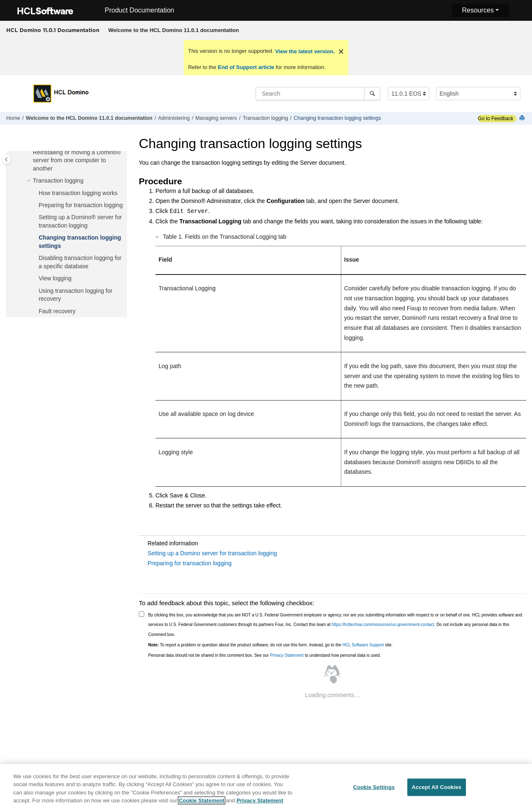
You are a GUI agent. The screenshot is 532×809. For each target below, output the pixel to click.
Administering (174, 118)
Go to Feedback (496, 119)
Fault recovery (57, 311)
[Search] (372, 94)
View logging (55, 278)
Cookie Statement (202, 803)
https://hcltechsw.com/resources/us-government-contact (383, 625)
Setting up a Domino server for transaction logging (212, 553)
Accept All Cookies (437, 790)
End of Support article (246, 67)
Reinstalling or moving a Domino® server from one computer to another (77, 160)
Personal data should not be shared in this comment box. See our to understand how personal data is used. (265, 655)
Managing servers (216, 118)
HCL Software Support (363, 645)
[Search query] (318, 94)
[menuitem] (174, 30)
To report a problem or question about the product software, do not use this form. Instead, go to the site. (271, 645)
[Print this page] (523, 118)
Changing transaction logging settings (337, 118)
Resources (478, 10)
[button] (30, 153)
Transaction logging (265, 118)
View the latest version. (304, 51)
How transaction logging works (78, 193)
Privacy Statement (287, 655)
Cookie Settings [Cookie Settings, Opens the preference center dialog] (374, 790)
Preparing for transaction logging (81, 205)
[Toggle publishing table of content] (6, 160)
